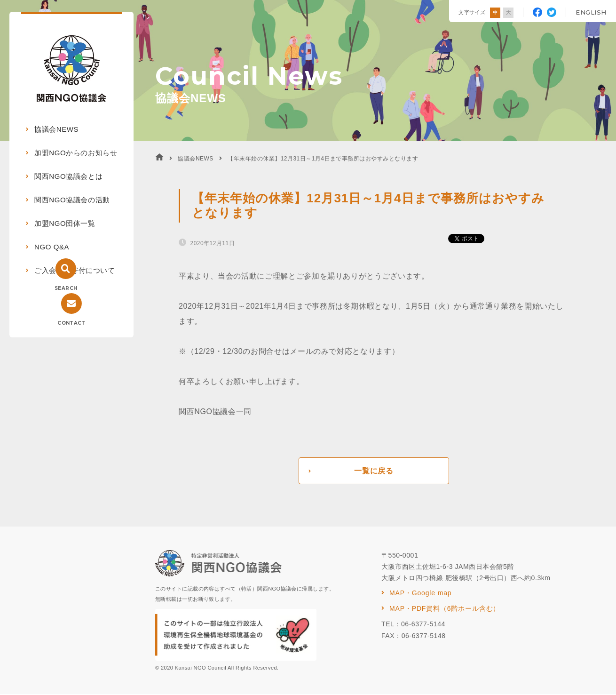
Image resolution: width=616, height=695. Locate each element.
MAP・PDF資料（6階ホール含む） (445, 609)
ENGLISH (591, 12)
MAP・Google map (420, 594)
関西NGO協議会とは (68, 176)
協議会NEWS (56, 129)
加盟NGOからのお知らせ (76, 153)
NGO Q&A (52, 247)
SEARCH (66, 288)
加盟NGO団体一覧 (65, 223)
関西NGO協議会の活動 (72, 200)
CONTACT (71, 323)
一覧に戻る (374, 471)
